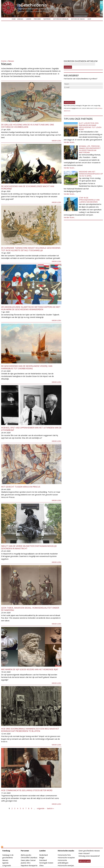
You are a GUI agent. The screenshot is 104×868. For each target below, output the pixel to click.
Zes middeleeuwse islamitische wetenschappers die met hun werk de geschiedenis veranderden (31, 308)
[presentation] (81, 94)
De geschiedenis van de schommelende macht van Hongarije (28, 187)
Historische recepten (66, 857)
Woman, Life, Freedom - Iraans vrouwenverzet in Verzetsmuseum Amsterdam (90, 149)
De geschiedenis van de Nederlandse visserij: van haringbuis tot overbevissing (27, 367)
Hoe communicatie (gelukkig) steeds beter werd (27, 790)
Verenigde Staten (46, 863)
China (41, 865)
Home (14, 19)
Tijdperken (47, 19)
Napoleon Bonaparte (29, 865)
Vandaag (20, 19)
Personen (37, 19)
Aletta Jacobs (26, 855)
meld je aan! (85, 861)
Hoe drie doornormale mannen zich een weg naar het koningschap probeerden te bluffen (30, 730)
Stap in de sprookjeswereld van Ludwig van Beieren (89, 200)
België (42, 857)
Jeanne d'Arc (26, 863)
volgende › (41, 808)
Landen (29, 19)
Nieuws (11, 61)
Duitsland (43, 860)
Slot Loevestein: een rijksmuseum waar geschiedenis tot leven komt (90, 126)
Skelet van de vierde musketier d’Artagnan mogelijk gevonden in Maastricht (29, 547)
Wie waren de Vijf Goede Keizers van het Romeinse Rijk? (30, 669)
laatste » (51, 808)
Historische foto (64, 855)
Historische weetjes (66, 865)
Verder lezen (56, 141)
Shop (89, 19)
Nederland (43, 855)
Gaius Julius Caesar (28, 860)
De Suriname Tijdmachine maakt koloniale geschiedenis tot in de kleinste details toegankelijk (31, 249)
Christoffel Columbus (29, 857)
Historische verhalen (61, 19)
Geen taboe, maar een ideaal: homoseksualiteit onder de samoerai (30, 609)
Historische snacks (78, 19)
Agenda (5, 863)
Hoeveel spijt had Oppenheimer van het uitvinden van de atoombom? (31, 429)
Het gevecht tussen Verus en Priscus (21, 487)
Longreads (7, 865)
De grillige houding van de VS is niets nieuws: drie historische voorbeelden (28, 126)
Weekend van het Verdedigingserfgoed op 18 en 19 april (91, 174)
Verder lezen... (69, 142)
